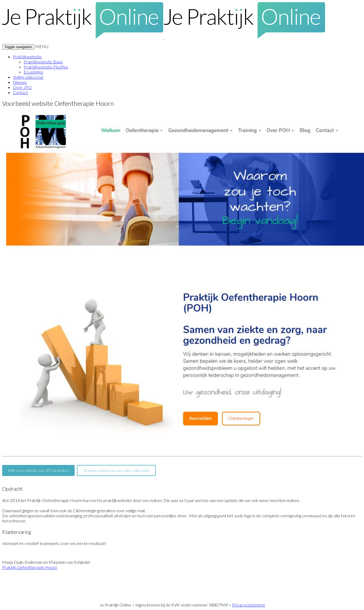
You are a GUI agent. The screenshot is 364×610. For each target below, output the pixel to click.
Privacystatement (248, 605)
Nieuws (20, 82)
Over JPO (22, 87)
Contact (20, 92)
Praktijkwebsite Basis (43, 62)
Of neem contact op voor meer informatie (116, 470)
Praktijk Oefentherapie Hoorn (30, 567)
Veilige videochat (28, 77)
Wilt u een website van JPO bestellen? (38, 470)
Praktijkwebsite (28, 57)
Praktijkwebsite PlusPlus (46, 67)
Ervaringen (33, 72)
